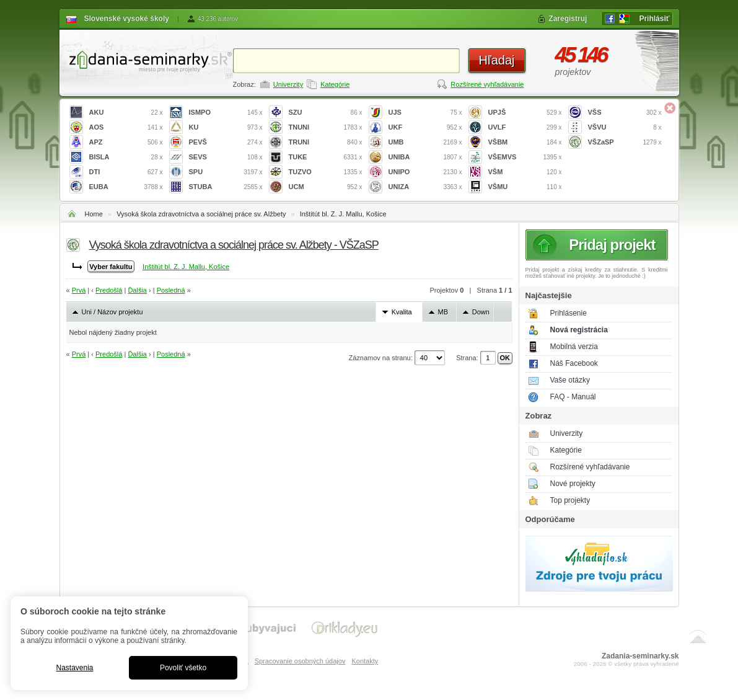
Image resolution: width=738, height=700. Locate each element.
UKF (425, 127)
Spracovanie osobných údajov (300, 661)
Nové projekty (573, 484)
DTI (126, 172)
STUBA (226, 187)
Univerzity (288, 84)
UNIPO (425, 172)
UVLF (525, 127)
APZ (126, 142)
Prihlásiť (654, 19)
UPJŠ (525, 113)
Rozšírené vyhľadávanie (487, 84)
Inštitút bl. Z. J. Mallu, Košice (343, 214)
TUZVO (326, 172)
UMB (425, 142)
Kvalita (402, 312)
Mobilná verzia (574, 347)
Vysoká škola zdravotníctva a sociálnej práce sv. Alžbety (201, 214)
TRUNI (326, 142)
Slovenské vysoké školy (127, 19)
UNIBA (425, 157)
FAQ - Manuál (573, 397)
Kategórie (335, 84)
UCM (326, 187)
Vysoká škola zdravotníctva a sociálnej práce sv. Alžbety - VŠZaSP (234, 245)
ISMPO (226, 113)
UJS (425, 113)
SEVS (226, 157)
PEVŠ (226, 142)
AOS (126, 127)
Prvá (79, 290)
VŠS (625, 113)
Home (94, 214)
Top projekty (570, 500)
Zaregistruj (568, 19)
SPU (226, 172)
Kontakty (365, 661)
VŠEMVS (525, 157)
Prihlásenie (569, 313)
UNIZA (425, 187)
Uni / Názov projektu (112, 312)
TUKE (326, 157)
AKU (126, 113)
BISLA (126, 157)
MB (443, 312)
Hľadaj (496, 60)
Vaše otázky (570, 380)
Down (481, 312)
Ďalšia (137, 290)
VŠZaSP (625, 142)
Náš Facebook (574, 363)
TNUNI (326, 127)
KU (226, 127)
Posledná (171, 290)
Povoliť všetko (183, 668)
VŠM (525, 172)
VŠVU (625, 127)
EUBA (126, 187)
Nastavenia (74, 668)
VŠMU (525, 187)
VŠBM (525, 142)
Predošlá (109, 290)
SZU (326, 113)
